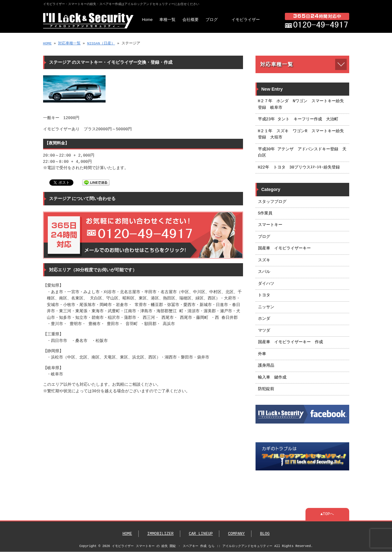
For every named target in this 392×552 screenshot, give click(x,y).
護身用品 (266, 366)
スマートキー (270, 225)
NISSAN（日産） (101, 43)
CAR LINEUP (201, 534)
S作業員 (265, 213)
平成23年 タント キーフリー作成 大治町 (298, 119)
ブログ (212, 20)
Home (147, 20)
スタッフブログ (272, 202)
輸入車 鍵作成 (272, 378)
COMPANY (236, 534)
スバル (264, 272)
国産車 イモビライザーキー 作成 (290, 342)
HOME (47, 43)
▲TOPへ (327, 514)
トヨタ (264, 295)
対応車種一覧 (69, 43)
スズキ (264, 260)
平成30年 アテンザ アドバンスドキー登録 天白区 (302, 153)
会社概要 (191, 20)
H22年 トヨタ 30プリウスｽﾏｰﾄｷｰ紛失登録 (299, 168)
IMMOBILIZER (160, 534)
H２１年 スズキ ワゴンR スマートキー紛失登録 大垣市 (301, 134)
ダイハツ (266, 284)
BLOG (265, 534)
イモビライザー (246, 20)
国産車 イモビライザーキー (284, 248)
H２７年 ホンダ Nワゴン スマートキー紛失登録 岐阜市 (301, 104)
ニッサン (266, 307)
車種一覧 (167, 20)
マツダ (264, 331)
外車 (262, 354)
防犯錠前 (266, 389)
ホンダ (264, 319)
